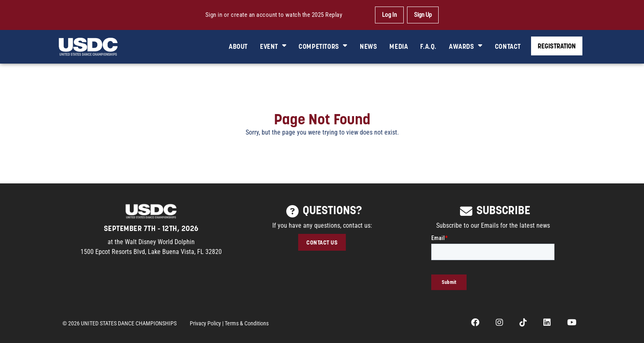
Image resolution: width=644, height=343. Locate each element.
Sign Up (423, 15)
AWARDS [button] (466, 46)
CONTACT (508, 46)
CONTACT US (322, 242)
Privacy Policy (205, 323)
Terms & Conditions (247, 323)
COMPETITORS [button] (323, 46)
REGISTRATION (557, 46)
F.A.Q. (428, 46)
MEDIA (399, 46)
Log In (389, 15)
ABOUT (238, 46)
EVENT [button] (273, 46)
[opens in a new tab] (475, 323)
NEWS (368, 46)
